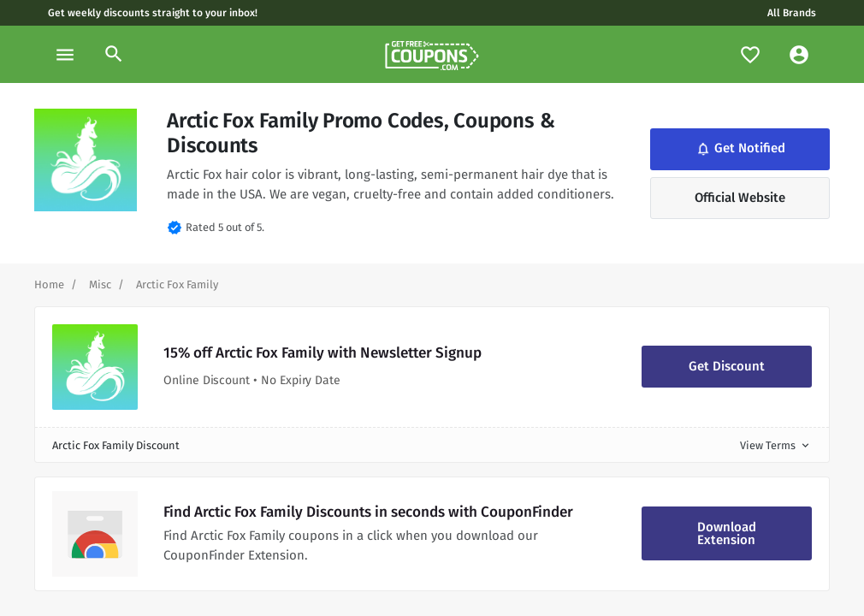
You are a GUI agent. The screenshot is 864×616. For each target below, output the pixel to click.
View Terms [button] (776, 445)
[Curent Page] (177, 284)
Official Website (740, 198)
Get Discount (727, 366)
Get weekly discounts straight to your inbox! (153, 13)
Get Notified (740, 149)
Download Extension (727, 533)
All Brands (792, 13)
